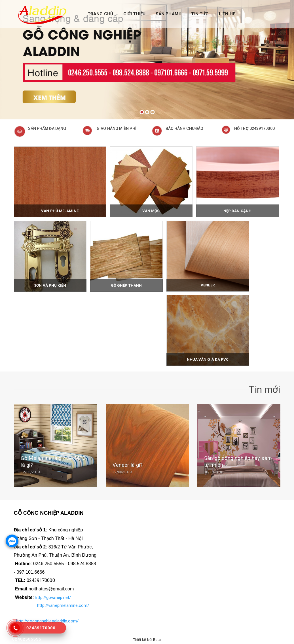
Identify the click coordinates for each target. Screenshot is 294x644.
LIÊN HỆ (227, 14)
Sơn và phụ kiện (50, 284)
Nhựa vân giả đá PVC (208, 358)
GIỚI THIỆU (134, 14)
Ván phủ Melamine (60, 210)
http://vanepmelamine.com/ (63, 604)
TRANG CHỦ (100, 14)
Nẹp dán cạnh (237, 210)
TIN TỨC (200, 14)
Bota (157, 638)
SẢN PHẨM (168, 14)
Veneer (208, 284)
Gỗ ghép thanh (126, 284)
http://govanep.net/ (53, 596)
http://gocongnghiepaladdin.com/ (47, 620)
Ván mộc (151, 210)
